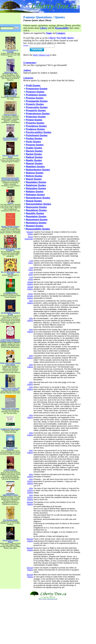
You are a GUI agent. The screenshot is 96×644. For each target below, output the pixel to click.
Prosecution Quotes (37, 107)
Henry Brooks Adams (30, 296)
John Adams (30, 302)
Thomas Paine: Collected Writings (10, 540)
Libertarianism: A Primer (10, 494)
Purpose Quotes (35, 145)
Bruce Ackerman (29, 238)
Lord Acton (31, 262)
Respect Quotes (35, 226)
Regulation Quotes (36, 182)
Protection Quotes (36, 117)
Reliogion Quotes (35, 195)
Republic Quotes (35, 213)
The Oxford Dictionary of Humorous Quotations (10, 138)
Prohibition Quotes (36, 95)
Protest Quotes (34, 120)
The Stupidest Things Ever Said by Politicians (10, 249)
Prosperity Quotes (36, 110)
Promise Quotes (35, 98)
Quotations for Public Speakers (10, 428)
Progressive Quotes (37, 89)
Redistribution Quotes (38, 170)
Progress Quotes (35, 92)
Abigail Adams (30, 283)
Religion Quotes (35, 192)
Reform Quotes (34, 176)
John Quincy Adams (30, 481)
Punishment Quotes (37, 135)
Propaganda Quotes (37, 101)
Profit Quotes (33, 86)
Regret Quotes (34, 179)
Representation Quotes (38, 204)
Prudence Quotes (35, 129)
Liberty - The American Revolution (10, 448)
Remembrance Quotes (38, 198)
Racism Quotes (34, 151)
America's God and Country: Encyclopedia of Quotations (10, 178)
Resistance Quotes (36, 223)
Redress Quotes (35, 173)
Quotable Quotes (10, 292)
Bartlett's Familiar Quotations (10, 226)
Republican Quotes (36, 210)
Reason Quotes (34, 163)
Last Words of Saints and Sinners (10, 156)
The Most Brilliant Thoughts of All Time (10, 313)
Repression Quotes (36, 207)
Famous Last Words (10, 72)
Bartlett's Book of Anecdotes (10, 408)
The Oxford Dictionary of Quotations (10, 50)
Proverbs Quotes (35, 123)
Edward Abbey (30, 233)
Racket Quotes (34, 154)
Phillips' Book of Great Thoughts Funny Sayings (10, 363)
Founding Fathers (10, 469)
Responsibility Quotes (38, 229)
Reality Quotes (34, 160)
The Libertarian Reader (10, 519)
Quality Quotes (34, 148)
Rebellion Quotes (35, 167)
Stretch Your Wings (10, 95)
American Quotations (10, 114)
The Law (10, 202)
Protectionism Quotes (38, 114)
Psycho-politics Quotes (39, 132)
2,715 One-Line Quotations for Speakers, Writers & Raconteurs (10, 340)
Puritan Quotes (34, 139)
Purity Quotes (33, 142)
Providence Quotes (36, 126)
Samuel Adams (30, 503)
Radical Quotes (34, 157)
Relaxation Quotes (36, 188)
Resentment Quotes (37, 220)
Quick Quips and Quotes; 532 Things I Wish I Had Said (10, 388)
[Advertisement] (48, 622)
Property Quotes (35, 104)
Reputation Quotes (36, 216)
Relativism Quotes (36, 185)
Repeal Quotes (34, 201)
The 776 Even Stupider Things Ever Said (10, 272)
